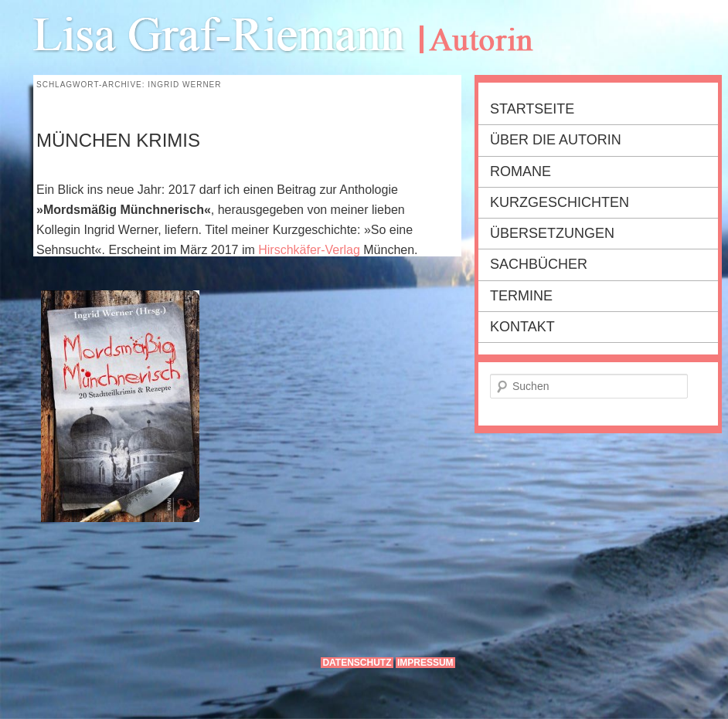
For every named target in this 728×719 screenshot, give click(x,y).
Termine (521, 296)
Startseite (532, 109)
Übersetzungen (552, 233)
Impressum (425, 663)
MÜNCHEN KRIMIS (118, 140)
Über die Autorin (556, 140)
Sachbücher (539, 264)
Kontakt (522, 327)
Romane (520, 171)
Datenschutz (357, 663)
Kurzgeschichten (560, 202)
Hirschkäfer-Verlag (309, 250)
